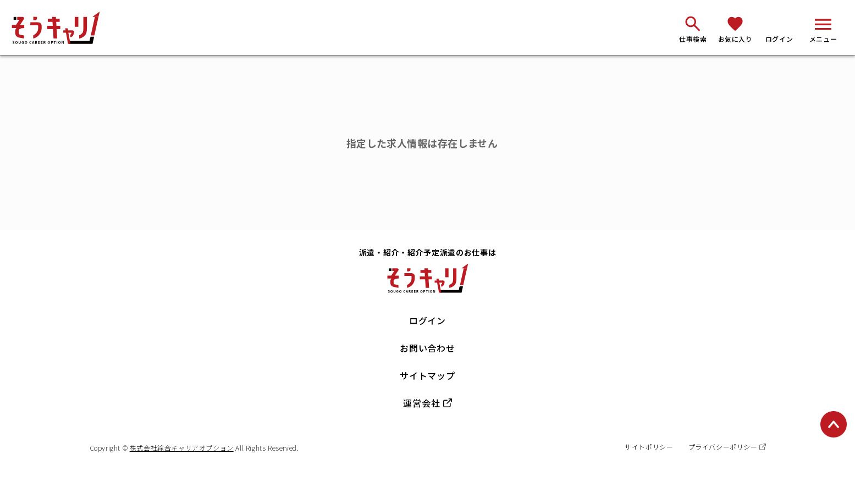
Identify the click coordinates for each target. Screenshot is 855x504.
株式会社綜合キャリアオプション (182, 448)
